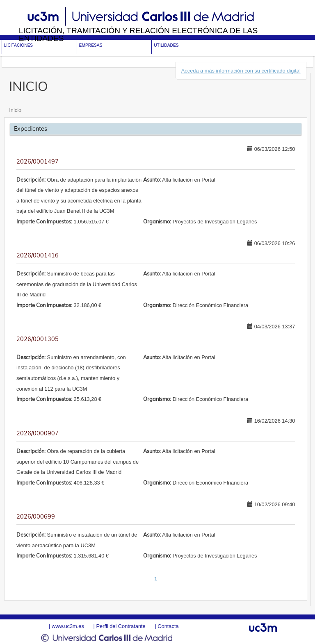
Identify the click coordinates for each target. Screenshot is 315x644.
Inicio (15, 110)
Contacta (168, 626)
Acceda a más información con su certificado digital (241, 71)
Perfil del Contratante (121, 626)
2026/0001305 (38, 339)
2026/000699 (36, 517)
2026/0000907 (38, 433)
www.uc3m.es (68, 626)
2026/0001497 (38, 162)
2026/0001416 (38, 255)
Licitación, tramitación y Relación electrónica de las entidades (138, 34)
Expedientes (31, 129)
